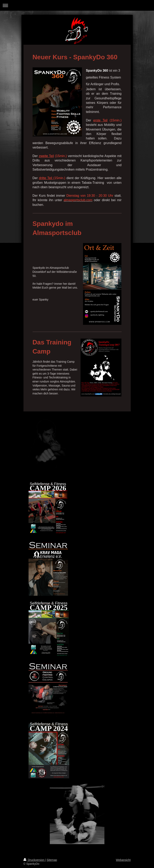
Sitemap (52, 860)
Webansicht (123, 860)
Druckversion (34, 860)
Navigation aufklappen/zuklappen (77, 5)
